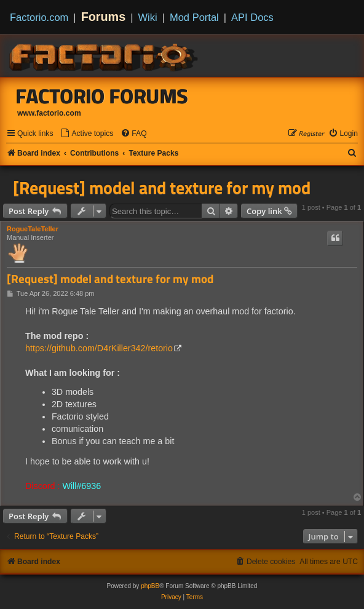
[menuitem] (87, 134)
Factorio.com (39, 17)
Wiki (148, 17)
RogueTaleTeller (33, 229)
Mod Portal (194, 17)
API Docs (252, 17)
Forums (104, 17)
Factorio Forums (102, 96)
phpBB (150, 586)
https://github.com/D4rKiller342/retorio (99, 348)
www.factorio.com (49, 113)
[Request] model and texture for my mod (162, 188)
